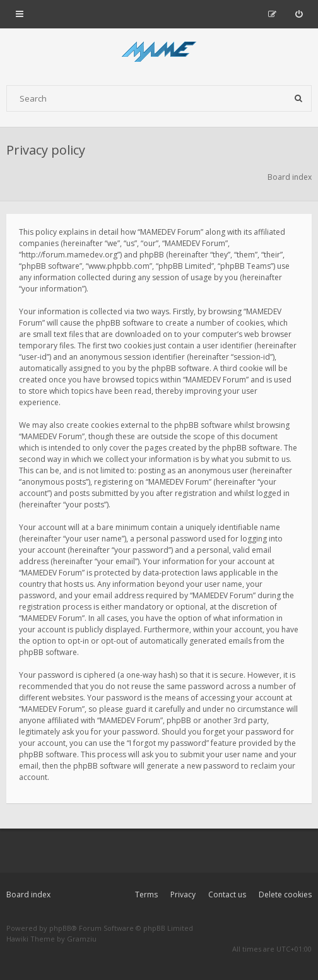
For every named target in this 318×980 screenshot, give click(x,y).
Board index (28, 894)
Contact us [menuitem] (227, 894)
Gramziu (82, 939)
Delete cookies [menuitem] (285, 894)
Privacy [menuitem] (183, 894)
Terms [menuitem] (146, 894)
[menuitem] (299, 14)
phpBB (60, 928)
